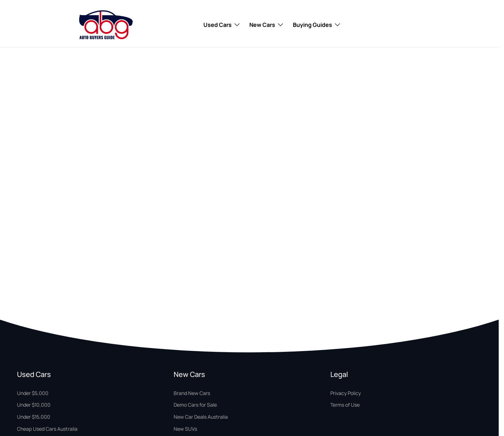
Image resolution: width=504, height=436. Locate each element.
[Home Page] (106, 25)
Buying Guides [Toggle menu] (317, 25)
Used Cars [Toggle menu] (222, 25)
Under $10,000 (34, 405)
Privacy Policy (346, 393)
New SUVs (185, 429)
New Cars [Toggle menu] (267, 25)
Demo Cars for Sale (195, 405)
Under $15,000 (34, 417)
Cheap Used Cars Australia (47, 429)
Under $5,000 (33, 393)
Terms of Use (345, 405)
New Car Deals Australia (201, 417)
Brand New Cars (192, 393)
